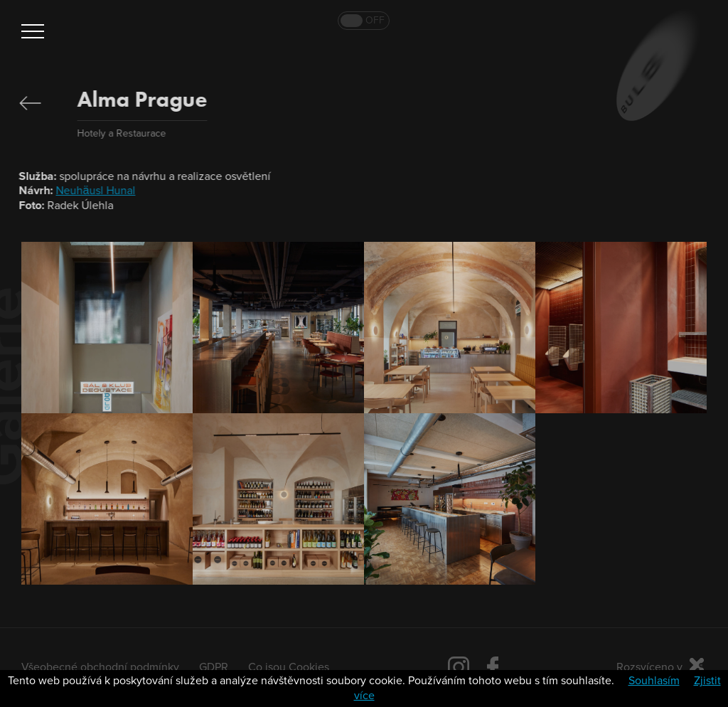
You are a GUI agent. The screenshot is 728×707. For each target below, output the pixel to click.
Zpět (29, 103)
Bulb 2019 (666, 62)
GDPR (214, 667)
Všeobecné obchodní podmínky (100, 667)
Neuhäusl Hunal (95, 191)
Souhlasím (654, 681)
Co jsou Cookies (289, 667)
